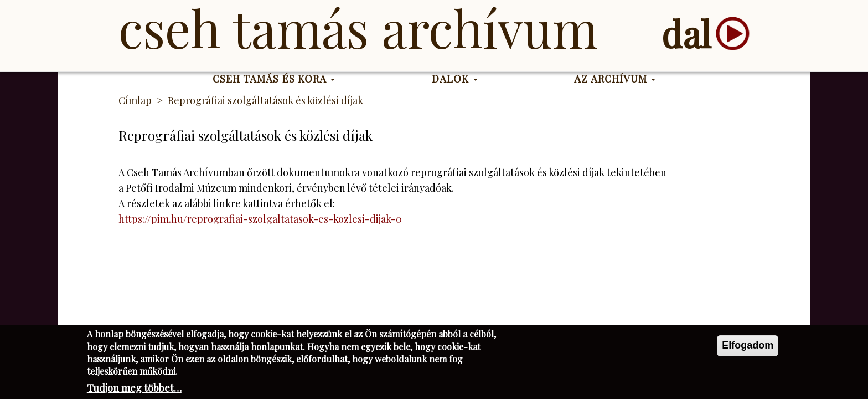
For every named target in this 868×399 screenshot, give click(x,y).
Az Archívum (615, 79)
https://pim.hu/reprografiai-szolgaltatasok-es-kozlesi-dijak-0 (260, 219)
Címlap (135, 100)
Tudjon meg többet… (134, 390)
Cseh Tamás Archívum (358, 28)
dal (686, 34)
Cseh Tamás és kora (274, 79)
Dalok (455, 79)
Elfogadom (748, 347)
